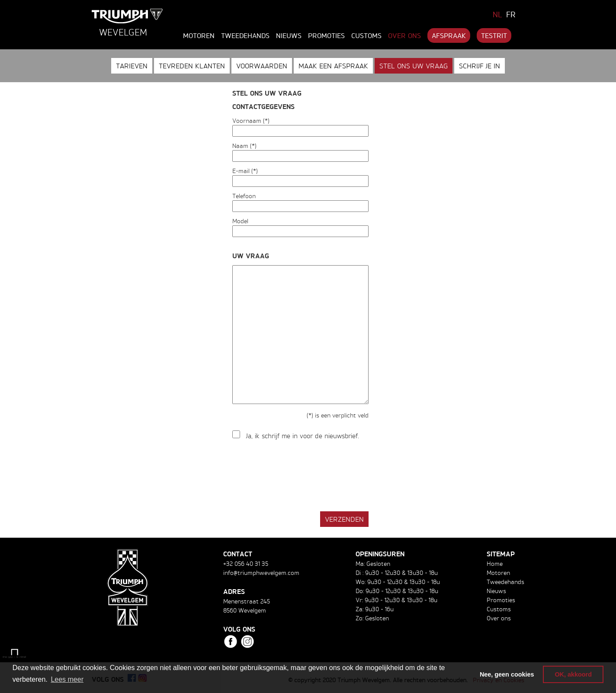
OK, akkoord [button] (573, 674)
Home (495, 563)
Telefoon (244, 196)
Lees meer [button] (67, 679)
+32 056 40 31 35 (246, 563)
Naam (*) (244, 146)
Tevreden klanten (192, 66)
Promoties (326, 35)
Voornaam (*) (251, 120)
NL (497, 14)
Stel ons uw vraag (414, 66)
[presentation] (298, 476)
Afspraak (449, 35)
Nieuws (289, 35)
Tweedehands (245, 35)
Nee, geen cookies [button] (507, 674)
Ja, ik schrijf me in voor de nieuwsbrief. (303, 436)
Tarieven (132, 66)
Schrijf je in (480, 66)
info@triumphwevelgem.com (261, 573)
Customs (366, 35)
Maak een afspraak (333, 66)
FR (511, 14)
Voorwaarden (262, 66)
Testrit (494, 35)
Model (240, 221)
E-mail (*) (245, 171)
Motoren (199, 35)
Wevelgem (123, 32)
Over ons (404, 35)
